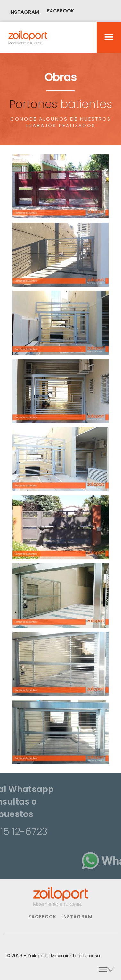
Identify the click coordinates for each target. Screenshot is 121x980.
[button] (109, 37)
